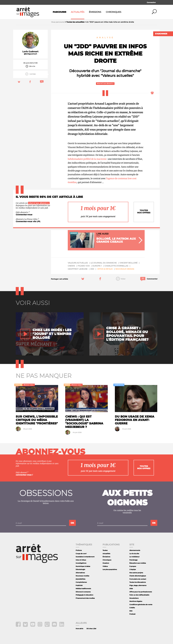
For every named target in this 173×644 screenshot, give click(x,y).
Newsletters (134, 598)
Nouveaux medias (125, 269)
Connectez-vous (24, 215)
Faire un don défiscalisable (139, 595)
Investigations (81, 563)
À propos (133, 566)
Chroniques (114, 12)
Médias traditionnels (83, 589)
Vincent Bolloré (128, 263)
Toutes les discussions (138, 582)
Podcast (132, 614)
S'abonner (161, 34)
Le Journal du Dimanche (104, 263)
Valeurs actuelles (78, 263)
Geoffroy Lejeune (78, 269)
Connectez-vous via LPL (28, 221)
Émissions (95, 12)
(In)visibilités (80, 579)
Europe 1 (97, 266)
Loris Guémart (30, 52)
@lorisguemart (30, 54)
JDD (92, 269)
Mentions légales (136, 601)
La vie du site (134, 554)
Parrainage (133, 560)
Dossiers (106, 563)
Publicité (79, 585)
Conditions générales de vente (141, 605)
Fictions (79, 550)
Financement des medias (85, 598)
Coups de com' (81, 554)
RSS (131, 611)
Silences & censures (83, 592)
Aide (131, 589)
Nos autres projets (136, 573)
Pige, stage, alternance (138, 585)
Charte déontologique (138, 576)
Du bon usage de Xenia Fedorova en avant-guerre (135, 420)
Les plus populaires (110, 569)
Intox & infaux (105, 269)
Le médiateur (134, 557)
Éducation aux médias (138, 563)
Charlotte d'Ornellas (116, 266)
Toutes (105, 550)
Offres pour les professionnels (141, 592)
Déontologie (80, 569)
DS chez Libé (91, 629)
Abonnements (135, 550)
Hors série (79, 629)
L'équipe (133, 569)
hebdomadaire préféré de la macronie (87, 159)
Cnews (71, 266)
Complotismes (81, 582)
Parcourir (59, 12)
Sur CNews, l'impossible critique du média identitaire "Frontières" (37, 420)
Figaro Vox (84, 266)
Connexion (151, 2)
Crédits (132, 608)
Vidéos (105, 566)
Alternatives (80, 573)
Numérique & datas (83, 566)
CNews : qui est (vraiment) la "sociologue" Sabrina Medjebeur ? (84, 422)
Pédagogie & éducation (84, 595)
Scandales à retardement (85, 557)
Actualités (78, 12)
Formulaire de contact (138, 579)
